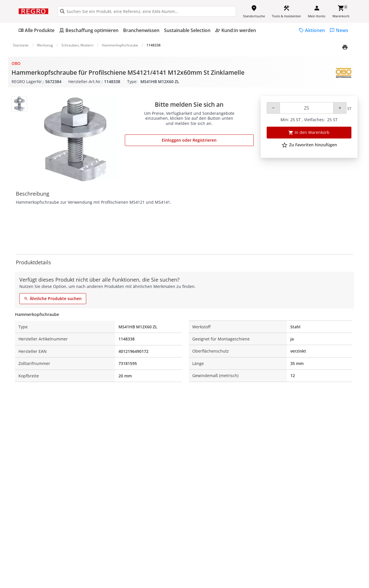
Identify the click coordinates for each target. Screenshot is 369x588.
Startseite (21, 45)
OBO (16, 63)
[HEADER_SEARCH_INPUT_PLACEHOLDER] (147, 11)
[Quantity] (307, 108)
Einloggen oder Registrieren (189, 140)
